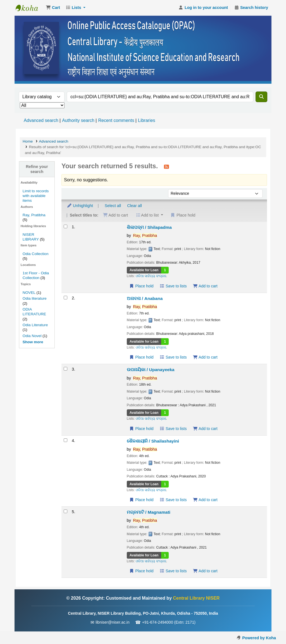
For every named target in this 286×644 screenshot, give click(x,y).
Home (28, 141)
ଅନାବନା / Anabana (145, 298)
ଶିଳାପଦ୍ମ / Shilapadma (149, 227)
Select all (113, 206)
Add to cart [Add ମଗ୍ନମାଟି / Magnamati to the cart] (205, 571)
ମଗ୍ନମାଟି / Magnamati (149, 512)
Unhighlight (80, 206)
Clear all (134, 206)
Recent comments (116, 120)
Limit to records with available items (36, 196)
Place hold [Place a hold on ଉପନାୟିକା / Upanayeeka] (141, 429)
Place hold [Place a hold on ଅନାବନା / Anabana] (141, 357)
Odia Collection (36, 254)
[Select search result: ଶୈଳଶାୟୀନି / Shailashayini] (65, 440)
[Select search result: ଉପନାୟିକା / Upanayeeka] (65, 369)
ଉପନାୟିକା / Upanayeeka (151, 370)
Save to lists (173, 286)
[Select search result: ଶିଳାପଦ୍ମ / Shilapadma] (65, 226)
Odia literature (35, 298)
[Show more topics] (33, 342)
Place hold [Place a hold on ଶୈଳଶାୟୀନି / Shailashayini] (141, 500)
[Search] (261, 97)
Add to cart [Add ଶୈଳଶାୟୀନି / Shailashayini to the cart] (205, 500)
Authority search (78, 120)
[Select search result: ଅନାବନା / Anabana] (65, 298)
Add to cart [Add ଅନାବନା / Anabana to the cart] (205, 357)
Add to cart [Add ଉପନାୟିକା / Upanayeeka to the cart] (205, 429)
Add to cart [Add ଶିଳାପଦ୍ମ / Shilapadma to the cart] (205, 286)
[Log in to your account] (203, 8)
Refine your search (37, 169)
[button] (53, 8)
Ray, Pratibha (34, 215)
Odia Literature (35, 325)
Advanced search (41, 120)
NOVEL (29, 293)
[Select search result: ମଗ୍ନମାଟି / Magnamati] (65, 511)
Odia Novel (32, 336)
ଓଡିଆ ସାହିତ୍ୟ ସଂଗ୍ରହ (151, 276)
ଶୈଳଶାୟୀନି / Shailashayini (153, 441)
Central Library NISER (30, 8)
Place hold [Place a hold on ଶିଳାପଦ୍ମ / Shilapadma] (141, 286)
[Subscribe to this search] (166, 167)
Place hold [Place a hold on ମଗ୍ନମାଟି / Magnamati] (141, 571)
